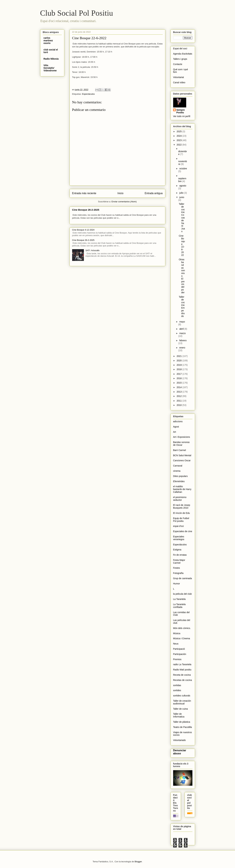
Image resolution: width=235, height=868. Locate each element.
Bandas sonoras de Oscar (181, 444)
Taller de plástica (182, 722)
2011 (179, 401)
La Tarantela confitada (179, 606)
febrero (183, 340)
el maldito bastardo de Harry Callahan (182, 489)
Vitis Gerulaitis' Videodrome (50, 68)
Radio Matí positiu (182, 670)
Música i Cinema (182, 638)
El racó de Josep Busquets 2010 (182, 506)
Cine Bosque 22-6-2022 (182, 245)
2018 (179, 369)
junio (182, 197)
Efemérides (179, 481)
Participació (179, 649)
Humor (177, 584)
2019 (179, 365)
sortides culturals (182, 696)
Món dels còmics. (182, 628)
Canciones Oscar (182, 460)
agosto (183, 186)
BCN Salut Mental (182, 455)
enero (182, 348)
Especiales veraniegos (179, 538)
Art (175, 432)
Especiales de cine (183, 531)
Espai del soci (180, 48)
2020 (179, 361)
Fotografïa (178, 573)
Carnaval (178, 466)
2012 (179, 396)
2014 (179, 387)
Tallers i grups (180, 59)
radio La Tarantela (182, 664)
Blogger (138, 862)
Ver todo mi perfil (182, 116)
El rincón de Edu (182, 513)
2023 (179, 140)
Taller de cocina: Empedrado (182, 306)
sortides (177, 690)
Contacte (178, 64)
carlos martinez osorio (48, 40)
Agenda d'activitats (183, 54)
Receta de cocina (182, 675)
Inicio (120, 193)
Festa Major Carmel (179, 561)
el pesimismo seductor (180, 499)
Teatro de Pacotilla (183, 727)
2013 (179, 392)
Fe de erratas (180, 555)
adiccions (178, 421)
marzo (183, 333)
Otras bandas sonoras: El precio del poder (182, 276)
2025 (179, 131)
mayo (182, 322)
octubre (183, 169)
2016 (179, 378)
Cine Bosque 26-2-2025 (86, 210)
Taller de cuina (180, 709)
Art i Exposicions (182, 437)
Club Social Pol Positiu (77, 13)
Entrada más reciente (84, 193)
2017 (179, 374)
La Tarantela (179, 599)
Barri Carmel (180, 450)
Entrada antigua (154, 193)
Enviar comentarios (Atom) (124, 202)
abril (182, 329)
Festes (177, 568)
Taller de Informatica (179, 715)
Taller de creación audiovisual (182, 702)
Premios (177, 659)
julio (182, 193)
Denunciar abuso (180, 752)
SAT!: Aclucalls (93, 250)
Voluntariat (179, 77)
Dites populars (180, 476)
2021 (179, 356)
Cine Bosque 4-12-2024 (83, 230)
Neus (176, 644)
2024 (179, 136)
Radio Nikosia (51, 59)
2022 (179, 145)
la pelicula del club (182, 594)
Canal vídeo (179, 82)
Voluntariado (180, 740)
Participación (180, 654)
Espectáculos (88, 94)
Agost (176, 427)
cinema (177, 471)
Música (177, 633)
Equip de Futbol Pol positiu (181, 520)
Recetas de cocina (183, 680)
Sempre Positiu (181, 111)
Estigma (177, 550)
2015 (179, 383)
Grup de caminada (183, 578)
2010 (179, 405)
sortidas (177, 685)
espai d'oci (179, 526)
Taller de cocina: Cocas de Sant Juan (182, 218)
